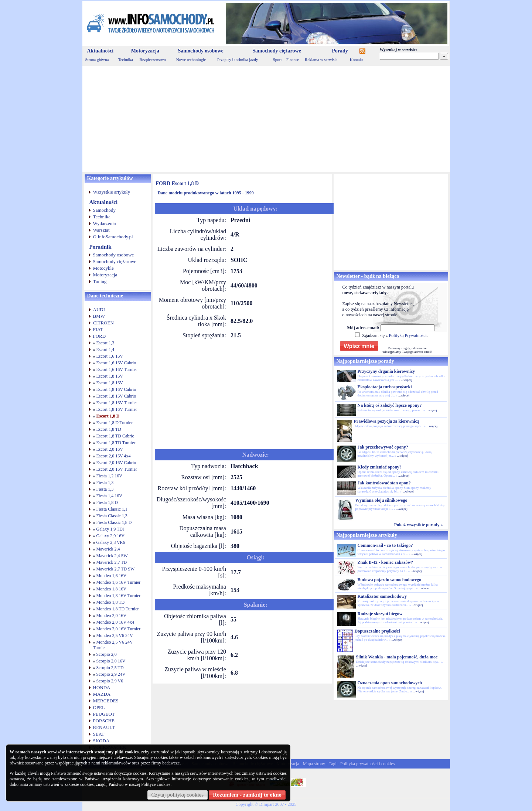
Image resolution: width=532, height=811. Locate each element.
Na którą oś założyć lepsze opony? (390, 405)
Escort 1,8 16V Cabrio (116, 389)
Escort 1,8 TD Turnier (116, 443)
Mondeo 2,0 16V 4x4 (115, 622)
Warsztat (101, 230)
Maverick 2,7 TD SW (116, 569)
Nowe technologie (191, 59)
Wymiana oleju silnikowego (381, 500)
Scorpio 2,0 (107, 654)
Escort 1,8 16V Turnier (117, 403)
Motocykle (103, 268)
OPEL (99, 707)
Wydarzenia (105, 223)
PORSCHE (104, 721)
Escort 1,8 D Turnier (115, 423)
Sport (277, 59)
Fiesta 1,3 (105, 483)
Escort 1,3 (105, 343)
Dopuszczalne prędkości (377, 631)
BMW (99, 316)
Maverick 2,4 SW (112, 556)
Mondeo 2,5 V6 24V (115, 635)
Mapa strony (314, 764)
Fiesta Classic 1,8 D (114, 522)
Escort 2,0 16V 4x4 (114, 456)
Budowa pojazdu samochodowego (390, 580)
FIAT (98, 329)
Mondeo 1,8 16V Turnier (119, 596)
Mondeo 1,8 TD (111, 602)
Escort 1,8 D (108, 416)
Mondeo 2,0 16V (112, 616)
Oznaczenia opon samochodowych (390, 683)
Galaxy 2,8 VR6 (111, 542)
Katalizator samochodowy (382, 596)
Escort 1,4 (105, 350)
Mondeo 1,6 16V (112, 576)
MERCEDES (106, 701)
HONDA (102, 687)
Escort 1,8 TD (109, 429)
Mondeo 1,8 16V (112, 589)
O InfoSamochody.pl (113, 237)
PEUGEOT (104, 714)
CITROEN (103, 323)
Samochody (104, 210)
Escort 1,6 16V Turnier (117, 369)
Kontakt (356, 59)
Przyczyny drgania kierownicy (386, 371)
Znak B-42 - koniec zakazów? (386, 562)
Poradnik (100, 247)
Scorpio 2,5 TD (110, 668)
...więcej (406, 380)
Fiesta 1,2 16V (109, 476)
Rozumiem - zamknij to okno (247, 795)
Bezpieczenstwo (153, 59)
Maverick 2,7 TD (112, 562)
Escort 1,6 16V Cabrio (116, 363)
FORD (100, 336)
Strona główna (97, 59)
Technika (126, 59)
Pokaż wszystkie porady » (419, 525)
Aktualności (100, 51)
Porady (340, 51)
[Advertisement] (266, 119)
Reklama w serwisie (321, 59)
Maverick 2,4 (108, 549)
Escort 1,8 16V (110, 376)
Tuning (100, 281)
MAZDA (102, 694)
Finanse (293, 59)
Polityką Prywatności (407, 335)
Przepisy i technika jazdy (238, 59)
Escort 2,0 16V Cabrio (116, 463)
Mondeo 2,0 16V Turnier (119, 629)
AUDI (99, 309)
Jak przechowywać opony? (383, 447)
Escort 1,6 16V (110, 356)
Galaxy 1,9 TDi (110, 529)
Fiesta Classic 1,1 (112, 509)
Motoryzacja (145, 51)
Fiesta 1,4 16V (109, 496)
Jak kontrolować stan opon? (384, 483)
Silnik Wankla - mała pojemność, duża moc (397, 657)
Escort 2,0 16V (110, 449)
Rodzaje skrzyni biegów (380, 614)
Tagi (333, 764)
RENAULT (104, 727)
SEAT (99, 734)
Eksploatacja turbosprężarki (385, 387)
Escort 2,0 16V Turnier (117, 469)
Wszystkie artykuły (112, 192)
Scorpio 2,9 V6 (110, 681)
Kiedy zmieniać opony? (380, 467)
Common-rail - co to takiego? (385, 545)
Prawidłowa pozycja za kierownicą (387, 421)
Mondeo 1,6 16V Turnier (119, 582)
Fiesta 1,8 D (107, 502)
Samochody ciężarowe (277, 51)
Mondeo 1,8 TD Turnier (118, 609)
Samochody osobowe (200, 51)
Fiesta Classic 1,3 (112, 516)
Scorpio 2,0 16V (111, 661)
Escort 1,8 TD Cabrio (115, 436)
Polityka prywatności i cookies (368, 764)
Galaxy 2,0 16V (110, 536)
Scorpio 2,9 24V (111, 674)
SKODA (101, 741)
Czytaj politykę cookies (178, 795)
